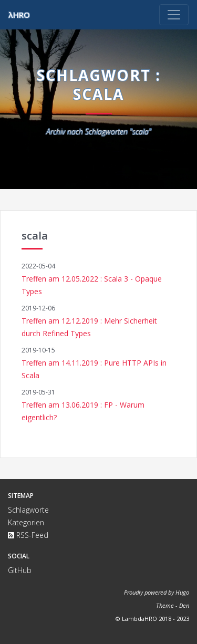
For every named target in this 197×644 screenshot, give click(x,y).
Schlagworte (28, 510)
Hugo (182, 592)
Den (184, 605)
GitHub (20, 570)
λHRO (19, 15)
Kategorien (26, 522)
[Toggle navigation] (174, 15)
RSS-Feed (28, 535)
